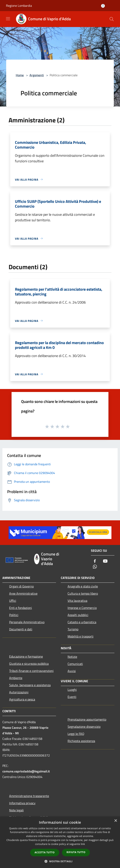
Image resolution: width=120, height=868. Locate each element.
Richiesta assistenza (81, 741)
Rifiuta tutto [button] (76, 852)
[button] (60, 861)
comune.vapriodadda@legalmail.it (26, 771)
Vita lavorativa (77, 601)
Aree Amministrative (23, 593)
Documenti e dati (21, 629)
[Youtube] (105, 561)
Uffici (13, 601)
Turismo (73, 629)
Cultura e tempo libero (83, 593)
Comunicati (75, 664)
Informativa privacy (22, 803)
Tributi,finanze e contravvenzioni (31, 671)
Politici (14, 615)
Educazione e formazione (26, 656)
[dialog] (60, 842)
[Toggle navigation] (8, 19)
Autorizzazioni (19, 692)
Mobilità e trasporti (81, 636)
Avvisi (72, 671)
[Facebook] (95, 561)
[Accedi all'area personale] (103, 6)
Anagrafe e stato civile (83, 586)
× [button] (116, 821)
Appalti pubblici (78, 615)
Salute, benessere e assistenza (30, 685)
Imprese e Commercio (82, 608)
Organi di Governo (21, 586)
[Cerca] (112, 19)
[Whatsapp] (95, 567)
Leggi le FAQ (76, 734)
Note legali (16, 810)
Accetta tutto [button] (45, 852)
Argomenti (37, 75)
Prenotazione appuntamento (87, 719)
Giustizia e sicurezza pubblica (29, 664)
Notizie (72, 657)
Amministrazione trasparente (29, 796)
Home (20, 75)
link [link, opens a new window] (83, 844)
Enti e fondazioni (21, 608)
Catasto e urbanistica (82, 622)
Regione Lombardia (19, 6)
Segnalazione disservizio (84, 727)
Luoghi (72, 690)
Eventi (72, 697)
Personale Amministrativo (27, 622)
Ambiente (16, 678)
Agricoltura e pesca (22, 699)
